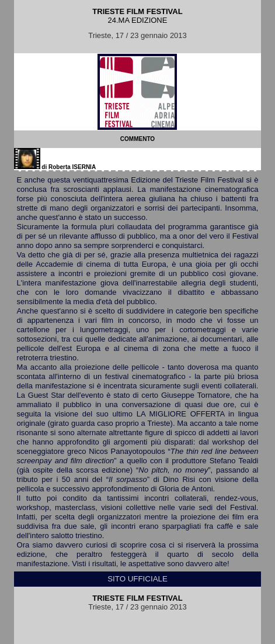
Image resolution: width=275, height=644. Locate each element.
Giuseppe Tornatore (196, 395)
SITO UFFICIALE (137, 579)
